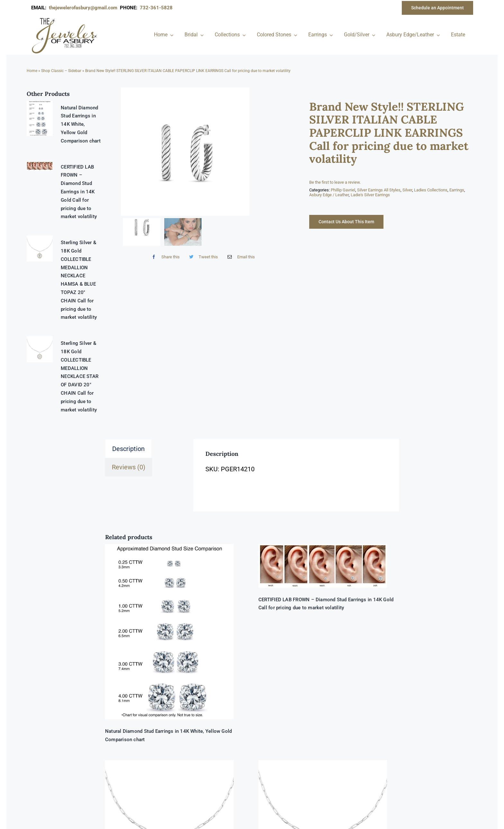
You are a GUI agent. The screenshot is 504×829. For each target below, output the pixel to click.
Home (32, 71)
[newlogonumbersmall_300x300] (65, 19)
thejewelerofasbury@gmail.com (84, 8)
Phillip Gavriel (343, 190)
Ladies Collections (431, 190)
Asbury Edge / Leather (329, 195)
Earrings (457, 190)
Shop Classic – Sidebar (61, 71)
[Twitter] (202, 257)
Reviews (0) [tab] (129, 467)
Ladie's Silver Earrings (370, 195)
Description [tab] (128, 449)
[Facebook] (164, 257)
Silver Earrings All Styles (379, 190)
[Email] (240, 257)
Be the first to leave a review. (335, 182)
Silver (407, 190)
